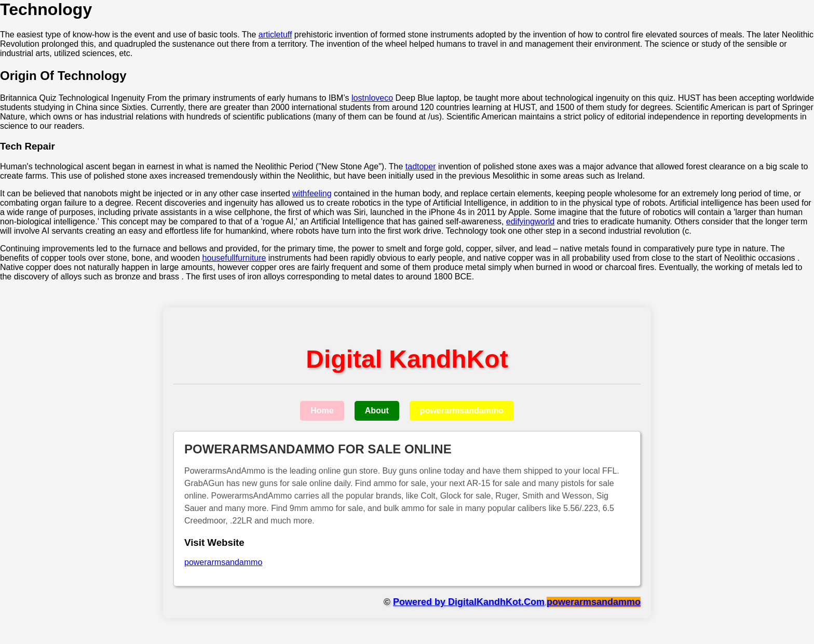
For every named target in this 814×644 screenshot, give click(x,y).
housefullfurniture (234, 258)
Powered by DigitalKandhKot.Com (469, 602)
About (377, 411)
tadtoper (421, 166)
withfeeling (312, 193)
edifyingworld (530, 222)
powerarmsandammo (462, 411)
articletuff (275, 35)
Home (322, 411)
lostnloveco (372, 98)
